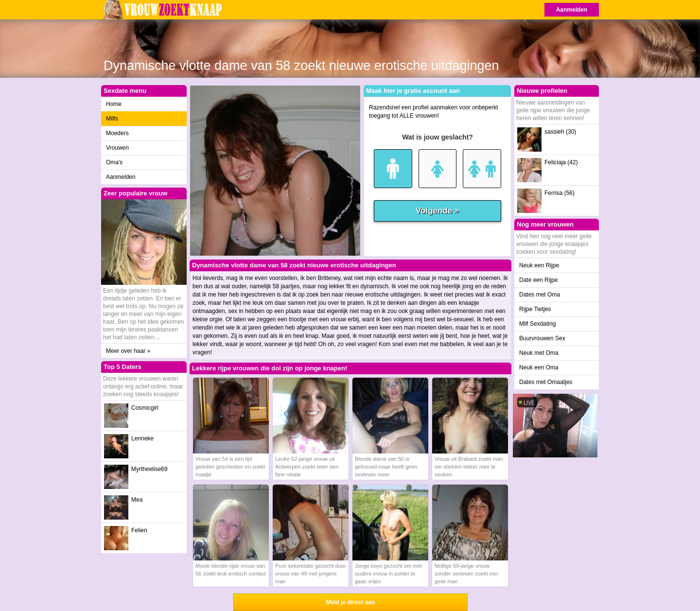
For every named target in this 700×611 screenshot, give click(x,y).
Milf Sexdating (537, 324)
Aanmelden (572, 10)
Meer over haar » (128, 351)
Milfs (112, 119)
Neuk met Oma (539, 353)
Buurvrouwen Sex (542, 338)
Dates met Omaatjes (546, 382)
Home (114, 104)
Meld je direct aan (351, 602)
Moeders (117, 133)
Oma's (114, 162)
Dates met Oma (540, 295)
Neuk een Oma (539, 367)
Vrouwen (117, 148)
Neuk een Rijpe (539, 265)
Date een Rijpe (538, 280)
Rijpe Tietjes (535, 309)
